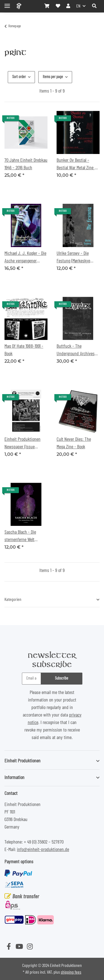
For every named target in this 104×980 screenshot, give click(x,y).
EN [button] (78, 6)
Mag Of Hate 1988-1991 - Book (24, 350)
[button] (94, 6)
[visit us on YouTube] (19, 947)
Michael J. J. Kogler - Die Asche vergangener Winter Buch (25, 258)
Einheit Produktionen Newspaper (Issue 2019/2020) (22, 444)
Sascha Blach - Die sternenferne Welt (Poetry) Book (20, 537)
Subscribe (62, 678)
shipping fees (71, 972)
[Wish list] (58, 6)
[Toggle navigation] (7, 3)
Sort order (19, 77)
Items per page (53, 77)
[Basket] (47, 6)
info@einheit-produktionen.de (43, 850)
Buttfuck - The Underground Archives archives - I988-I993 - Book (76, 351)
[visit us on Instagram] (30, 947)
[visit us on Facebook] (9, 947)
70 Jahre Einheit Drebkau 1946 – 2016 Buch (26, 164)
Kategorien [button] (13, 600)
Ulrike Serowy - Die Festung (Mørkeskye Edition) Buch (73, 258)
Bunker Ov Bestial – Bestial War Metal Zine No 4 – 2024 (78, 165)
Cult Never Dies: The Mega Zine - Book (74, 443)
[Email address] (31, 679)
